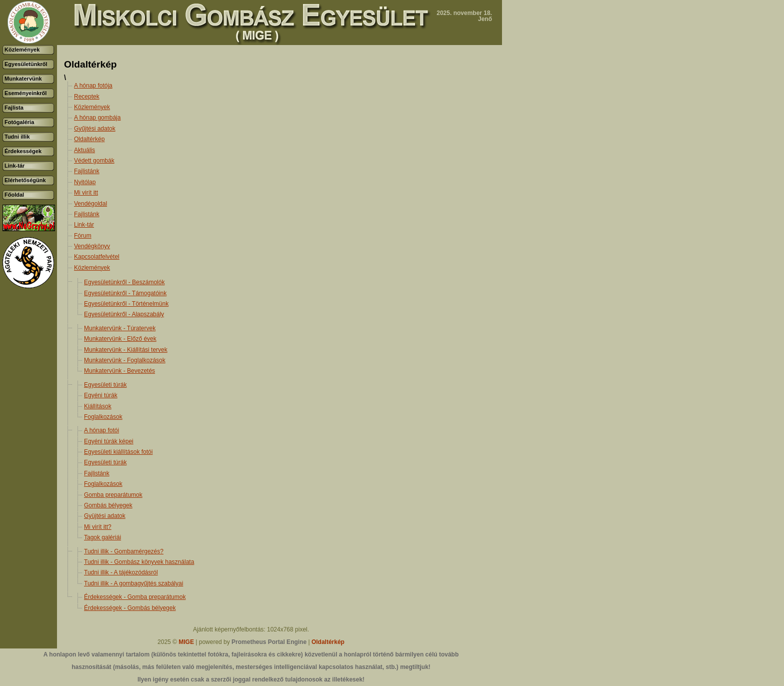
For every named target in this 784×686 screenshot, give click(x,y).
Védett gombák (94, 161)
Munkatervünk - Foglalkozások (125, 360)
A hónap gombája (97, 118)
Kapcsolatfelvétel (97, 257)
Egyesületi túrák (105, 385)
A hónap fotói (101, 430)
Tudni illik (17, 137)
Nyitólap (85, 182)
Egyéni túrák (101, 395)
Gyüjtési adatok (105, 516)
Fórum (83, 236)
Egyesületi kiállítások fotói (118, 452)
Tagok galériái (102, 537)
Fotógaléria (19, 122)
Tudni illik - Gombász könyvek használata (139, 562)
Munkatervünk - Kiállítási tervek (126, 350)
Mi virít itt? (98, 527)
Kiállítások (98, 406)
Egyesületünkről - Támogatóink (125, 293)
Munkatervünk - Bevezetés (119, 371)
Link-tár (14, 166)
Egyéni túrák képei (109, 441)
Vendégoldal (90, 204)
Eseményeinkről (25, 93)
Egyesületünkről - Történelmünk (126, 304)
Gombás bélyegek (108, 505)
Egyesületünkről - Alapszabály (124, 314)
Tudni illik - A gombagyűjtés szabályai (133, 583)
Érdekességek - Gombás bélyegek (130, 608)
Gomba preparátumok (113, 495)
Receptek (87, 97)
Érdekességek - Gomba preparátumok (135, 597)
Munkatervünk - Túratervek (120, 328)
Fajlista (14, 108)
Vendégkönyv (92, 246)
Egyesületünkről (26, 64)
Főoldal (14, 195)
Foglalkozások (103, 417)
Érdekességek (23, 151)
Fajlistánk (87, 171)
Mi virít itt (86, 193)
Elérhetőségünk (25, 180)
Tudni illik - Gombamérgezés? (124, 551)
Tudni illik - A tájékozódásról (121, 572)
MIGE (186, 642)
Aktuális (84, 150)
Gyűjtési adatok (95, 129)
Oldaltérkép (89, 139)
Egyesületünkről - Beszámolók (124, 282)
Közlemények (22, 50)
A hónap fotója (93, 86)
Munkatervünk (23, 79)
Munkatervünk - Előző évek (120, 339)
